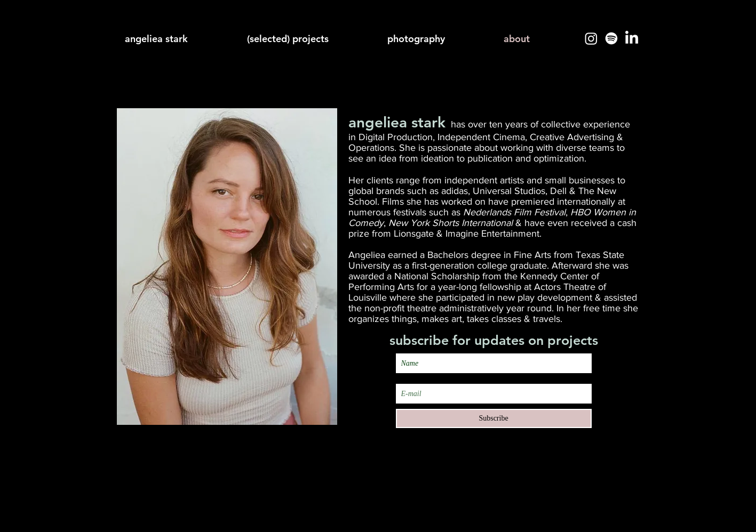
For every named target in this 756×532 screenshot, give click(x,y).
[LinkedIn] (632, 38)
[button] (437, 39)
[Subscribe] (494, 418)
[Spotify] (611, 38)
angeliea (378, 122)
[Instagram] (591, 38)
